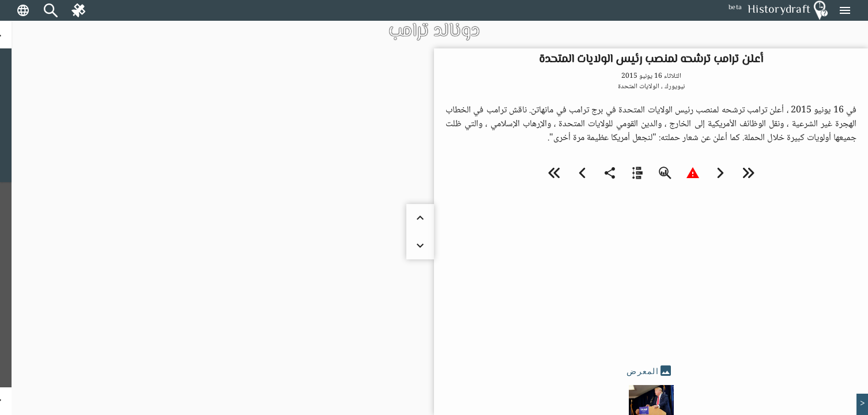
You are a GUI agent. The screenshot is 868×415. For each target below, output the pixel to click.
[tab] (651, 371)
